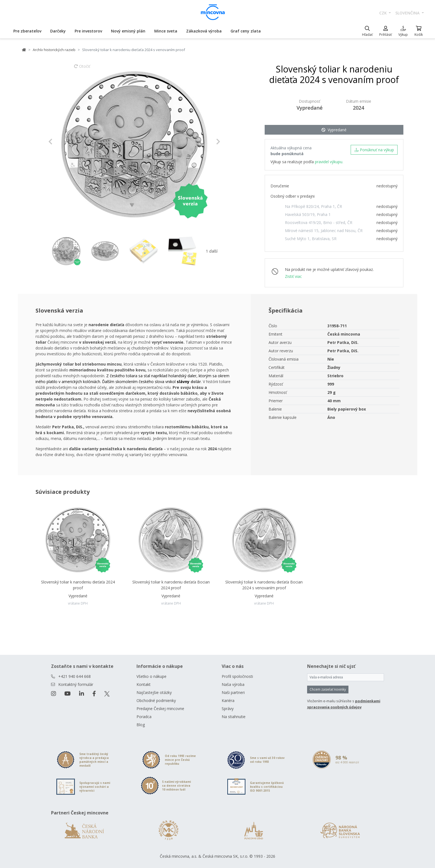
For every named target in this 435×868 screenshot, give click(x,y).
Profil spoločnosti (237, 676)
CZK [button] (384, 13)
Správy (228, 709)
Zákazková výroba (204, 31)
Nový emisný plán (128, 31)
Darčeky (58, 31)
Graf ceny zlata (246, 31)
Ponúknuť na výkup (374, 150)
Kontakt (144, 684)
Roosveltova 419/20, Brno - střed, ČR (319, 222)
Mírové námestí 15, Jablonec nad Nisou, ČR (324, 231)
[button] (61, 142)
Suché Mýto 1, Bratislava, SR (311, 239)
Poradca (144, 717)
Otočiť (82, 69)
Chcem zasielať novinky (328, 689)
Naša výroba (233, 684)
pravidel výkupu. (329, 162)
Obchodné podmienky (156, 700)
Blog (141, 725)
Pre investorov (88, 31)
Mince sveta (166, 31)
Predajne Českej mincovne (160, 709)
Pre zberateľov (27, 31)
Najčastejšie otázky (154, 692)
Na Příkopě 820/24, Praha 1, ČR (313, 206)
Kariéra (228, 700)
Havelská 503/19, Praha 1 (308, 214)
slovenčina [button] (408, 13)
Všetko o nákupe (151, 676)
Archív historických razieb (54, 50)
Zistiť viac (293, 276)
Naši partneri (233, 692)
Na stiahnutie (234, 717)
